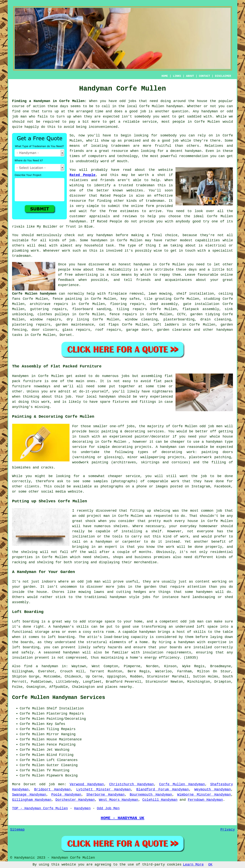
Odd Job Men (108, 808)
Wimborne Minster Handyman (204, 795)
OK (210, 865)
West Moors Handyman (119, 800)
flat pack (163, 381)
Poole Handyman (66, 795)
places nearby (118, 687)
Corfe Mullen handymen (34, 294)
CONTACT (205, 76)
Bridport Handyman (52, 789)
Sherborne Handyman (105, 795)
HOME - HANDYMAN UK (122, 818)
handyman (175, 106)
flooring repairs (127, 304)
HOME (165, 76)
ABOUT (190, 76)
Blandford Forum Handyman (163, 789)
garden (29, 587)
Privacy (228, 830)
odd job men (52, 784)
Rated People (82, 175)
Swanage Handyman (29, 795)
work (35, 251)
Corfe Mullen (207, 122)
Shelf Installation (65, 708)
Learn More (193, 865)
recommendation (194, 156)
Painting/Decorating (66, 719)
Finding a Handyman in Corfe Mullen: (49, 101)
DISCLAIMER (223, 76)
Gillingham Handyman (32, 800)
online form (142, 206)
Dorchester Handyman (75, 800)
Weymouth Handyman (213, 789)
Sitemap (17, 830)
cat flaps (109, 325)
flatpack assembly (201, 309)
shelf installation (195, 294)
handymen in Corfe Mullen (117, 240)
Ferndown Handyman (205, 800)
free (69, 275)
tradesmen (120, 146)
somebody (168, 135)
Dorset (66, 335)
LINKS (177, 76)
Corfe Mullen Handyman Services (59, 698)
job (143, 111)
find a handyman (41, 666)
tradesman (145, 185)
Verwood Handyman (87, 784)
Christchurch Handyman (132, 784)
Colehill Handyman (160, 800)
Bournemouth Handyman (151, 795)
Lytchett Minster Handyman (103, 789)
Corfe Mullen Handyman (182, 784)
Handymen (82, 808)
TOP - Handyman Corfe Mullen (40, 808)
